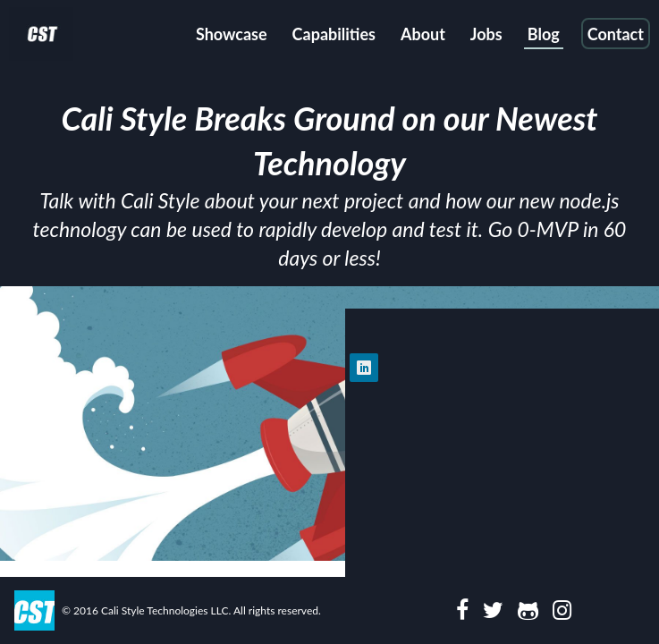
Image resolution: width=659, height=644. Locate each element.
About (423, 34)
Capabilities (334, 34)
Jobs (486, 34)
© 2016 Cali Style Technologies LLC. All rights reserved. (191, 610)
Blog (544, 34)
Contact (616, 34)
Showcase (232, 34)
